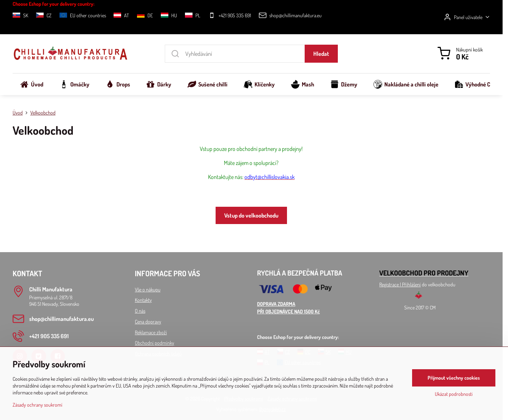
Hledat (321, 54)
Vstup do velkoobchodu (251, 215)
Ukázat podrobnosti (454, 394)
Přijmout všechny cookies (454, 378)
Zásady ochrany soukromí (37, 405)
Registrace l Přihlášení (400, 284)
